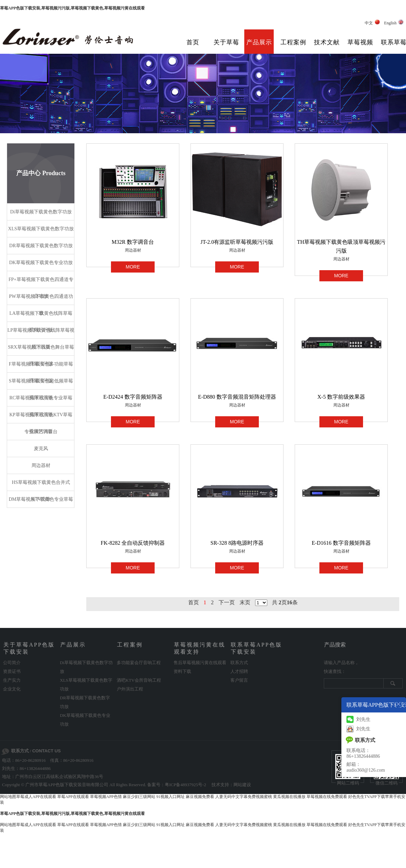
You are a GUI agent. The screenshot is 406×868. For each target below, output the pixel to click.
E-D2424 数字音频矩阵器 (133, 397)
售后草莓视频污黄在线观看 (200, 663)
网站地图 (8, 797)
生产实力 (12, 680)
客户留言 (239, 680)
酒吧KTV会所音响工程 (139, 680)
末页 (245, 602)
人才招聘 (239, 671)
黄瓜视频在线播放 (289, 797)
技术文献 (327, 42)
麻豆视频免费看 (200, 797)
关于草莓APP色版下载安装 (226, 47)
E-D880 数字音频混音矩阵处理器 (237, 397)
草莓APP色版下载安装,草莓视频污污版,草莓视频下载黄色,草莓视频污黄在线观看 (72, 8)
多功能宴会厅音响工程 (139, 663)
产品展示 (259, 42)
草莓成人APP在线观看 (36, 797)
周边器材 (133, 250)
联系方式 (239, 663)
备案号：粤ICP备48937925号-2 (177, 785)
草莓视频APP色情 (106, 797)
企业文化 (12, 689)
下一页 (227, 602)
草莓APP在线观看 (73, 797)
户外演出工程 (130, 689)
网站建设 (242, 785)
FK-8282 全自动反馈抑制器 (133, 543)
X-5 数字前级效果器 (341, 397)
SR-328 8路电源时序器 (237, 543)
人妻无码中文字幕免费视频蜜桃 (244, 797)
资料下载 (182, 671)
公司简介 (12, 663)
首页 (193, 42)
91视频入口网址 (171, 797)
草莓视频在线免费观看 (327, 797)
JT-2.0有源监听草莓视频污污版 (237, 242)
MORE (133, 267)
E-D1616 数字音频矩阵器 (341, 543)
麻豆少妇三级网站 (139, 797)
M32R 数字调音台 (133, 242)
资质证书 (12, 671)
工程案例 (293, 42)
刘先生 (358, 719)
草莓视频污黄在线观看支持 (360, 47)
